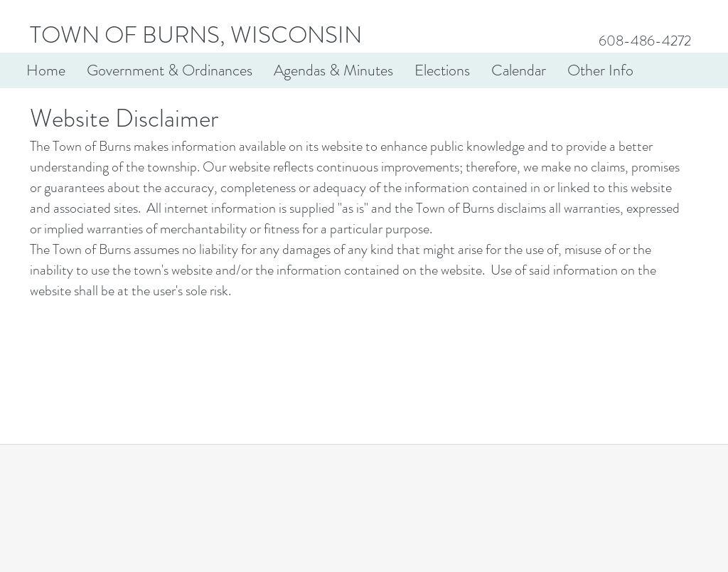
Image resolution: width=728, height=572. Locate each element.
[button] (170, 70)
